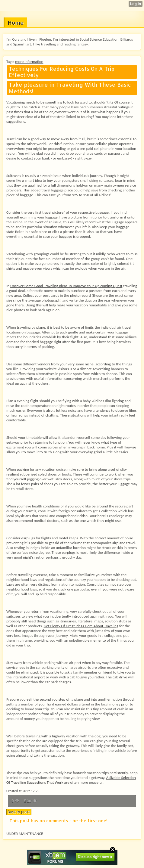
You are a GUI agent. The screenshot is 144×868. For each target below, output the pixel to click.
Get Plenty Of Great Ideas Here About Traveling (81, 626)
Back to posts (19, 812)
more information (29, 62)
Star (30, 801)
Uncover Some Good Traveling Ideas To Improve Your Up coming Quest (66, 286)
